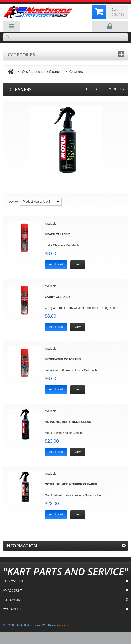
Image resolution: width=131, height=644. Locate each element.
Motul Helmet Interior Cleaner (71, 484)
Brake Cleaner (57, 234)
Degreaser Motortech (64, 359)
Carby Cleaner (57, 297)
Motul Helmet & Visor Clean (68, 422)
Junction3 (63, 625)
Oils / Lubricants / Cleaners (42, 72)
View (78, 264)
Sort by (13, 202)
